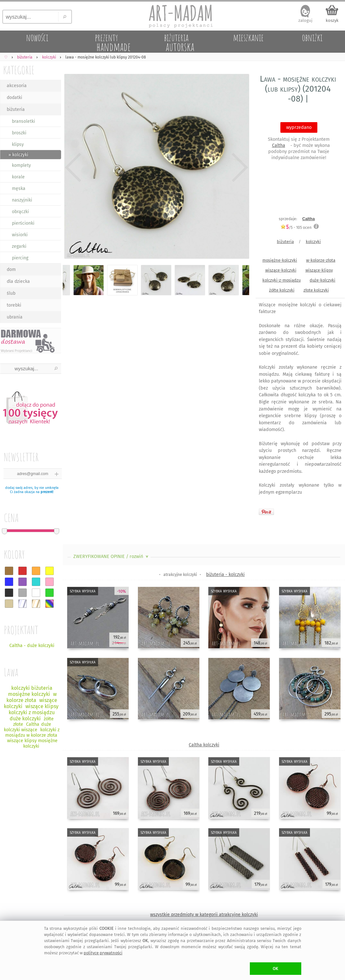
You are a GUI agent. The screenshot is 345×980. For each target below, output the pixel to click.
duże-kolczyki (322, 280)
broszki (19, 133)
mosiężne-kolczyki (280, 260)
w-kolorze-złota (321, 260)
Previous (73, 168)
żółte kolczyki (282, 290)
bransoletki (23, 121)
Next (239, 168)
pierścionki (23, 223)
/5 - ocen (296, 227)
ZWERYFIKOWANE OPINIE (111, 557)
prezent (47, 492)
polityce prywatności (103, 953)
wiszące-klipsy (319, 270)
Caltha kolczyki (204, 745)
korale (18, 177)
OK (275, 969)
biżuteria (16, 109)
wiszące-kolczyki (281, 270)
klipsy (18, 144)
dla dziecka (18, 281)
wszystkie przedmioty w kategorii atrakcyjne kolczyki (204, 915)
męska (19, 189)
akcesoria (17, 86)
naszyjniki (22, 200)
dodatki (14, 98)
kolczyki (313, 242)
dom (11, 270)
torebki (14, 305)
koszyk (332, 20)
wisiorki (20, 235)
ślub (11, 293)
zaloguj (305, 20)
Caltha (279, 145)
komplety (21, 165)
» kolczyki (18, 155)
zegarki (19, 246)
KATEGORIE (19, 70)
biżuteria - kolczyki (225, 575)
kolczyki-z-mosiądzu (281, 280)
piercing (20, 258)
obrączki (20, 212)
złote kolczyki (316, 290)
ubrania (15, 317)
